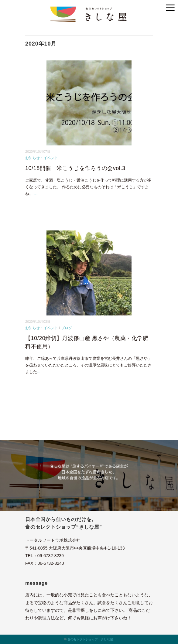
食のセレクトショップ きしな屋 (90, 639)
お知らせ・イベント (42, 158)
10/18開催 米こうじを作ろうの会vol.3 (75, 168)
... (36, 194)
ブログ (67, 328)
